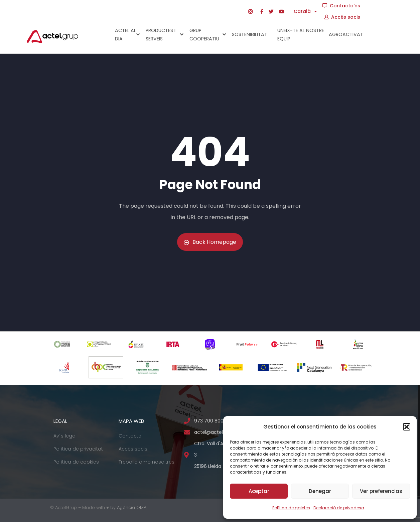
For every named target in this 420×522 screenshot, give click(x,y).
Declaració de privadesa (339, 508)
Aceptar (259, 491)
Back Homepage (210, 242)
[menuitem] (306, 11)
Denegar (320, 491)
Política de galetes (291, 508)
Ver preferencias (381, 491)
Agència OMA (132, 507)
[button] (407, 427)
